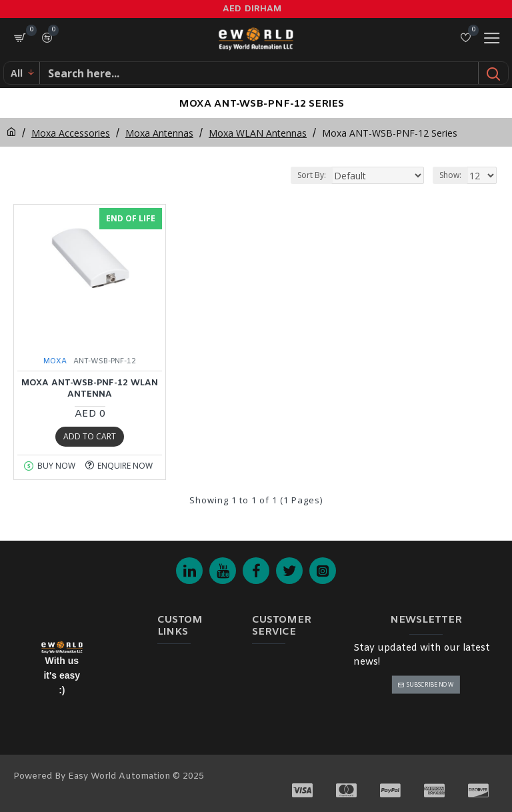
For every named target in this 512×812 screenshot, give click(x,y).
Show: (450, 175)
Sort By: (312, 175)
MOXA (55, 361)
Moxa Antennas (159, 133)
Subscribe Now (430, 684)
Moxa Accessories (71, 133)
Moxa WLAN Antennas (258, 133)
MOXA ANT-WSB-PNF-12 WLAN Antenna (90, 389)
